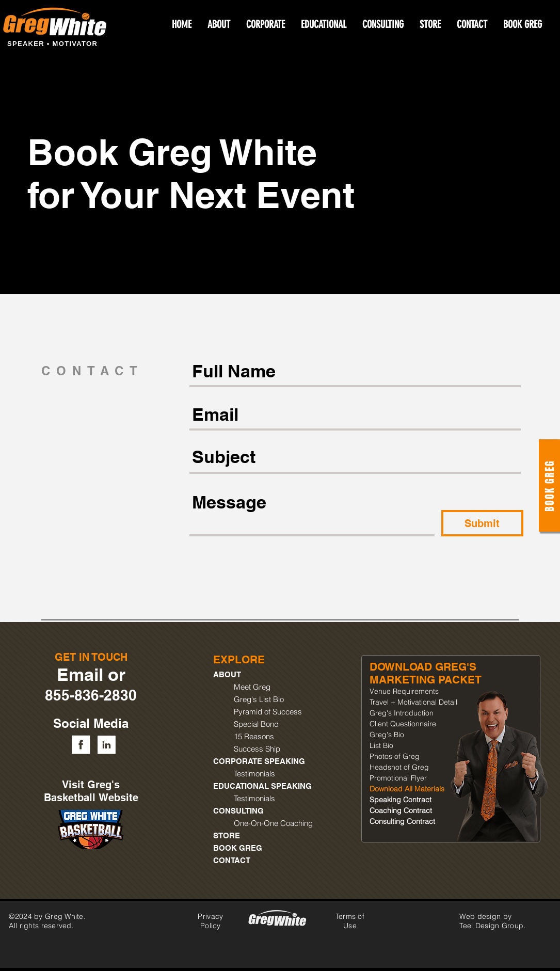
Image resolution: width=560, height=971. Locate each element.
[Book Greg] (549, 485)
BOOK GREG (238, 848)
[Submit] (482, 523)
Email (80, 674)
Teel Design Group (491, 926)
